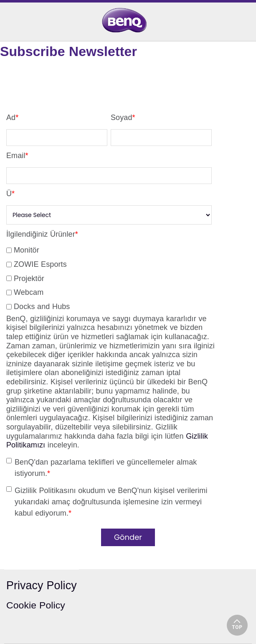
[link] (128, 20)
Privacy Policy (42, 585)
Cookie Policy (36, 605)
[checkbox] (109, 277)
